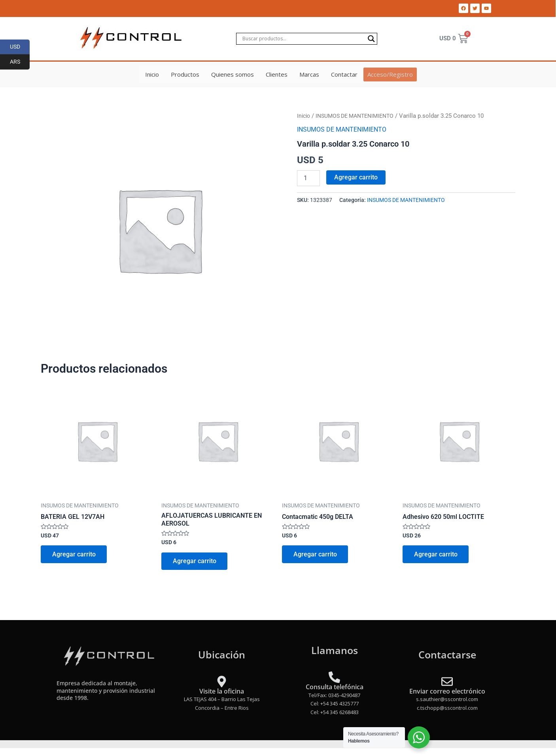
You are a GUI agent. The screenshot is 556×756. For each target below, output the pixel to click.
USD (20, 47)
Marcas (310, 74)
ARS (20, 62)
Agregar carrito (356, 177)
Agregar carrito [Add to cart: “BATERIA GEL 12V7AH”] (74, 555)
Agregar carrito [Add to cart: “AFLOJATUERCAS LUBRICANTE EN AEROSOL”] (195, 562)
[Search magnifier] (371, 39)
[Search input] (303, 39)
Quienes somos (233, 74)
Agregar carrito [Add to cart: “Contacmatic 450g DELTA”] (316, 555)
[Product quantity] (308, 178)
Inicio (152, 74)
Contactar (345, 74)
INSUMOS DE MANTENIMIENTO (360, 116)
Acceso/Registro (390, 74)
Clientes (277, 74)
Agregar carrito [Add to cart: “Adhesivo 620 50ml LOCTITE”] (436, 555)
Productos (185, 74)
